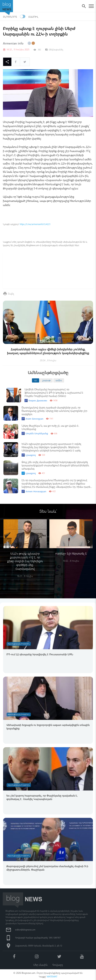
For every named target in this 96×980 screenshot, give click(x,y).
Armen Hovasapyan (34, 491)
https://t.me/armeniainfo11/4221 (35, 224)
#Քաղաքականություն (19, 644)
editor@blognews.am (25, 930)
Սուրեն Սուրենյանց (35, 433)
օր (36, 380)
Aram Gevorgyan (32, 419)
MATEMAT (52, 976)
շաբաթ (46, 380)
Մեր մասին (40, 965)
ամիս (59, 380)
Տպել (11, 293)
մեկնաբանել (54, 49)
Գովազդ (58, 965)
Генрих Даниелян (36, 401)
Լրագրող (29, 455)
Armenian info (13, 43)
